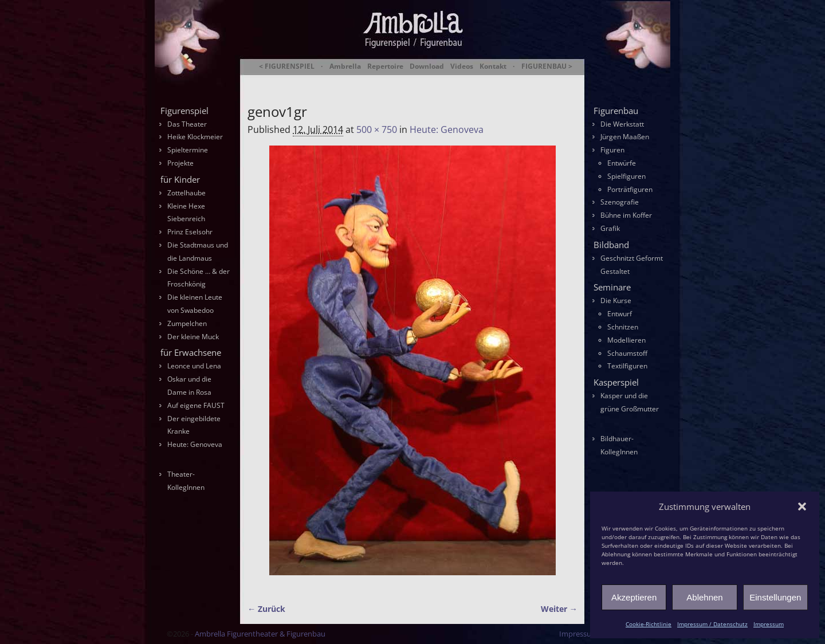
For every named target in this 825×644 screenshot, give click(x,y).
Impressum (769, 624)
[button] (802, 506)
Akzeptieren (634, 597)
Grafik (610, 228)
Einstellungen (775, 597)
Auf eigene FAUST (196, 405)
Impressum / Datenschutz (712, 624)
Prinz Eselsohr (190, 232)
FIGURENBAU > (547, 66)
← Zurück (266, 609)
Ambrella (345, 66)
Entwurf (620, 314)
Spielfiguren (626, 176)
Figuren (612, 150)
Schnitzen (623, 327)
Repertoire (385, 66)
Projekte (180, 163)
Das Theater (187, 124)
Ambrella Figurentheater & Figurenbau (393, 80)
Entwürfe (622, 163)
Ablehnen (704, 597)
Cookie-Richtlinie (649, 624)
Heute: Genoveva (447, 129)
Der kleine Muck (193, 337)
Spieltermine (188, 150)
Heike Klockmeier (195, 137)
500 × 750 (377, 129)
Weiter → (559, 609)
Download (427, 66)
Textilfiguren (627, 366)
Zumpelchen (187, 323)
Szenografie (620, 202)
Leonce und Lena (194, 366)
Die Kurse (616, 301)
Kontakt (493, 66)
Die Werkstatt (622, 124)
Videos (462, 66)
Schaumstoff (627, 353)
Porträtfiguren (630, 189)
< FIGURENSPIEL (287, 66)
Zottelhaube (186, 193)
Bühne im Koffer (626, 215)
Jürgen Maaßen (625, 137)
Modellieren (626, 340)
